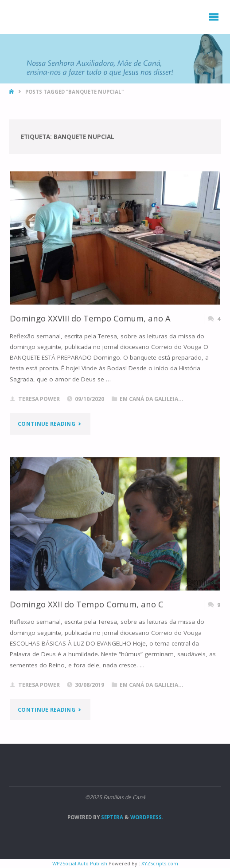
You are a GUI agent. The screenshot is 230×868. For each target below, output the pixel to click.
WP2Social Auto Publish (80, 863)
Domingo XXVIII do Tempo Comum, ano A (90, 318)
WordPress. (147, 817)
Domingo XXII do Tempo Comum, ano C (87, 604)
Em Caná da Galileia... (152, 399)
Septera (111, 817)
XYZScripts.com (160, 863)
